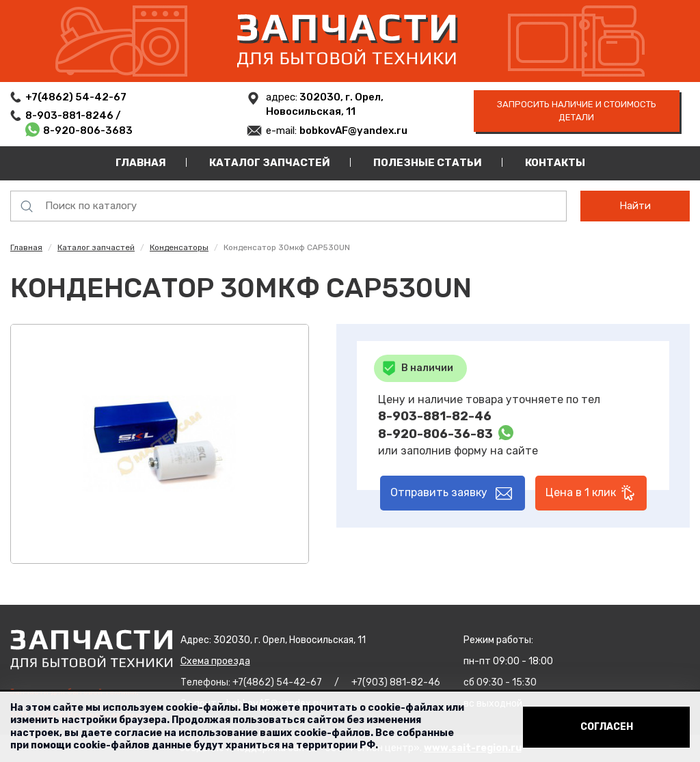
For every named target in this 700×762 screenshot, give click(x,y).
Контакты (555, 163)
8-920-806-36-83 (435, 434)
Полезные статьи (428, 163)
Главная (141, 163)
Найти (635, 206)
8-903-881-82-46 (435, 416)
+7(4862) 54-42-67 (76, 97)
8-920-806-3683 (88, 131)
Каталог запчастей (270, 163)
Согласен (607, 727)
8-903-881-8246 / (74, 115)
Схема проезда (215, 661)
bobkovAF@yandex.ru (353, 131)
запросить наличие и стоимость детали (577, 111)
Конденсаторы (179, 247)
